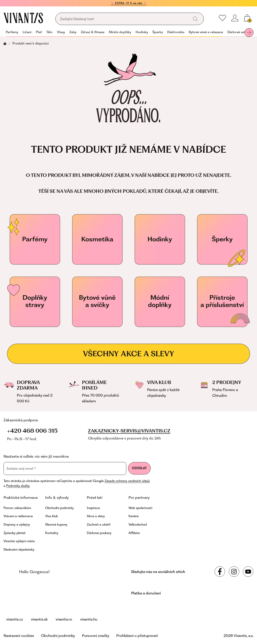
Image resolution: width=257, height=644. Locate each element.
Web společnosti (140, 508)
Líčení (27, 32)
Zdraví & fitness (93, 32)
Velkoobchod (138, 524)
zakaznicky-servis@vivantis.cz (129, 431)
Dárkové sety (237, 32)
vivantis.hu (89, 619)
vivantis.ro (64, 619)
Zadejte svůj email (21, 468)
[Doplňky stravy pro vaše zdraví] (35, 302)
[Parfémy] (35, 239)
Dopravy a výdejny (17, 524)
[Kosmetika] (97, 239)
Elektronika (176, 32)
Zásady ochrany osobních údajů (127, 481)
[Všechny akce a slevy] (128, 354)
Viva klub (52, 516)
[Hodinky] (160, 239)
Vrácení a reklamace (18, 516)
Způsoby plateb (15, 533)
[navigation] (128, 32)
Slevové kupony (56, 524)
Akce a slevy (96, 516)
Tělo (49, 32)
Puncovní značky (96, 636)
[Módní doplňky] (160, 302)
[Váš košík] (247, 18)
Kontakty (52, 533)
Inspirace (93, 508)
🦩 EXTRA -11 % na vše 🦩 (129, 3)
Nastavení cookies (19, 636)
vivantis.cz (15, 619)
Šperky (158, 32)
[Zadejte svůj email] (65, 469)
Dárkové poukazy (99, 533)
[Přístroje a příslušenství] (222, 302)
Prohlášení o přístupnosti (137, 636)
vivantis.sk (39, 619)
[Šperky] (222, 239)
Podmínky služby (18, 486)
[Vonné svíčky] (97, 302)
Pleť (39, 32)
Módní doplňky (120, 32)
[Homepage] (23, 18)
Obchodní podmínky (59, 508)
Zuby (73, 32)
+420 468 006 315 (32, 431)
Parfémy (12, 32)
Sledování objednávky (19, 550)
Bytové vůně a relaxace (206, 32)
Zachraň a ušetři (99, 524)
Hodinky (142, 32)
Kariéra (134, 516)
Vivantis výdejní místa (19, 541)
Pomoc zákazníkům (17, 508)
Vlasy (61, 32)
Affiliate (134, 533)
